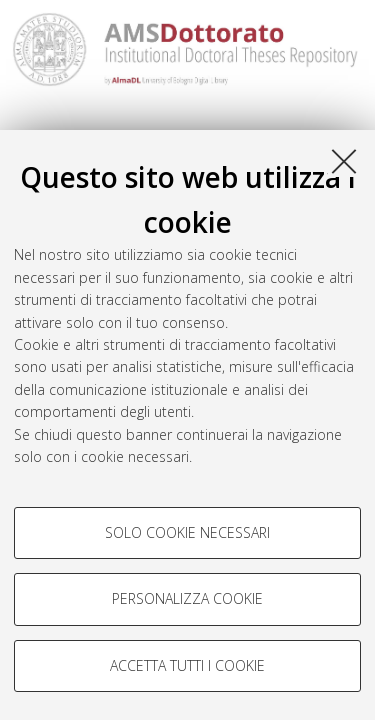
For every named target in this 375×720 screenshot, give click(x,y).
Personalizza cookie (187, 598)
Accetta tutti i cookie (187, 665)
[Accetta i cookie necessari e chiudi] (344, 161)
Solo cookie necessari (187, 532)
